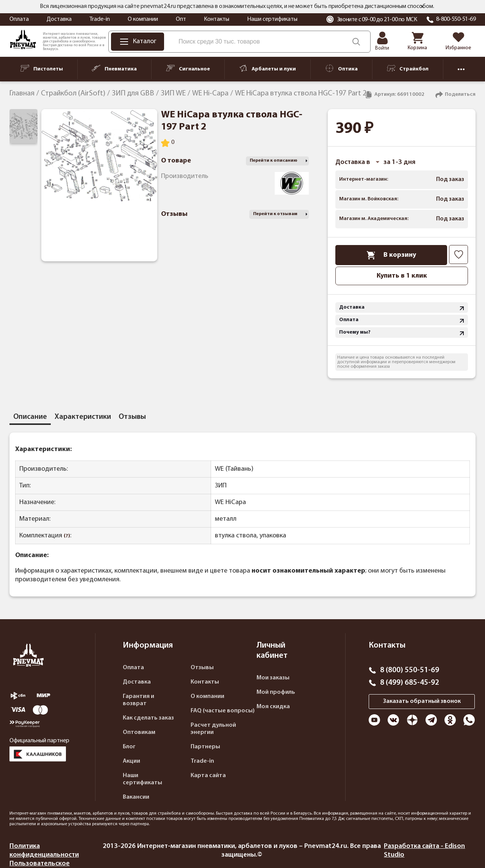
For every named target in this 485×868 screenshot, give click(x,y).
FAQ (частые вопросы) (223, 711)
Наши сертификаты (272, 19)
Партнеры (205, 747)
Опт (181, 19)
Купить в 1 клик (402, 276)
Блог (129, 747)
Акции (131, 761)
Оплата (19, 19)
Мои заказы (273, 678)
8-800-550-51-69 (456, 19)
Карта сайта (208, 776)
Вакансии (136, 797)
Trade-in (100, 19)
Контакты (217, 19)
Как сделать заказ (148, 718)
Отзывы (202, 668)
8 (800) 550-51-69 (410, 670)
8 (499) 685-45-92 (410, 683)
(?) (67, 536)
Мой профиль (276, 692)
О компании (143, 19)
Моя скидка (273, 707)
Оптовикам (139, 732)
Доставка (59, 19)
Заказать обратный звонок (422, 701)
